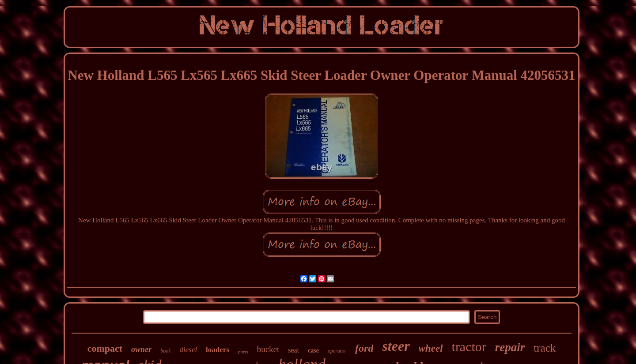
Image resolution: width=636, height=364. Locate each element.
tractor (469, 347)
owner (141, 349)
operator (337, 351)
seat (293, 350)
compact (105, 348)
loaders (218, 350)
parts (243, 352)
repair (510, 347)
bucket (268, 349)
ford (364, 348)
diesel (188, 350)
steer (396, 346)
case (313, 351)
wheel (431, 348)
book (165, 351)
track (545, 348)
